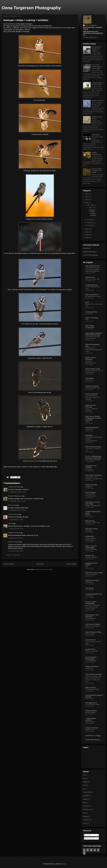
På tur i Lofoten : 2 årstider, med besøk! (97, 171)
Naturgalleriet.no (91, 703)
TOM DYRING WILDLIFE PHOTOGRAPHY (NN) (94, 334)
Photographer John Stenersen (92, 616)
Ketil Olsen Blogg (91, 529)
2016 (87, 194)
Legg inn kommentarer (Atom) (44, 569)
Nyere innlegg (8, 564)
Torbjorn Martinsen (92, 666)
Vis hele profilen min (90, 37)
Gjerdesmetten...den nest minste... (98, 84)
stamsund (86, 820)
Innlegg (88, 835)
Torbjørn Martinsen (14, 487)
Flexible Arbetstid (14, 542)
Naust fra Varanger (91, 557)
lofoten (85, 799)
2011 (87, 232)
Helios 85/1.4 (89, 380)
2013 (87, 202)
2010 (87, 235)
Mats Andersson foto (93, 266)
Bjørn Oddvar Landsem (91, 719)
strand (85, 823)
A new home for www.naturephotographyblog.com (94, 350)
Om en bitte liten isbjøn (92, 705)
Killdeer (88, 422)
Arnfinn (10, 523)
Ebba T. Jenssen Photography (91, 547)
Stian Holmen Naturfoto (93, 674)
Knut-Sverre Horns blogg (94, 573)
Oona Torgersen (91, 25)
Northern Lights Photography (91, 603)
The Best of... (89, 469)
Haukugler (88, 530)
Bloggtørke (89, 487)
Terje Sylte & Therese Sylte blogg (93, 503)
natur (85, 803)
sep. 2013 (90, 205)
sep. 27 (91, 207)
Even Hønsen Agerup (93, 624)
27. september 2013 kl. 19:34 (17, 501)
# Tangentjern (89, 582)
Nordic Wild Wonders (93, 740)
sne (84, 813)
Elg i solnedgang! (91, 661)
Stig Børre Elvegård (92, 580)
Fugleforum (87, 248)
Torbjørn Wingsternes (15, 496)
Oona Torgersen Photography (31, 8)
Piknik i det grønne (91, 549)
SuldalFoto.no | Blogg (93, 736)
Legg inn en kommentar (13, 555)
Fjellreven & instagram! (92, 626)
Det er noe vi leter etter (92, 279)
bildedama (89, 435)
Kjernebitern (90, 378)
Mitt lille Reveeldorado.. (97, 154)
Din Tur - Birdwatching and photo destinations (93, 457)
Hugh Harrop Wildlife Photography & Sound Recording (93, 418)
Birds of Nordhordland (93, 447)
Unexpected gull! (90, 618)
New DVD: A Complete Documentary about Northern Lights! (92, 607)
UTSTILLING (89, 596)
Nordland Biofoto (91, 312)
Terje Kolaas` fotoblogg (93, 475)
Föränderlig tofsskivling (92, 388)
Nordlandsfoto (90, 649)
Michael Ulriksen (91, 711)
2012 (87, 229)
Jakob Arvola (90, 277)
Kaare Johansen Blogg (93, 632)
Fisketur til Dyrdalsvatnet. (93, 505)
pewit (87, 302)
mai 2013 (90, 222)
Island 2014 (89, 668)
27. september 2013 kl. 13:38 (17, 492)
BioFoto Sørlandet (92, 394)
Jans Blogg (89, 588)
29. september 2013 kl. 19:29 (17, 510)
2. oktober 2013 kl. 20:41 (16, 538)
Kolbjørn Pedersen (14, 533)
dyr (84, 775)
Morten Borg (12, 505)
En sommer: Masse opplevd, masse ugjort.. (97, 67)
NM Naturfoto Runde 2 (92, 689)
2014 (87, 200)
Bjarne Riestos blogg (93, 369)
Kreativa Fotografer (92, 386)
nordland (86, 806)
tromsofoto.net (90, 640)
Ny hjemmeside (90, 634)
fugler (85, 782)
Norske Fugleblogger (90, 252)
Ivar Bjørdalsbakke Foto (94, 594)
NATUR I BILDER (91, 485)
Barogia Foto (90, 555)
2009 (87, 238)
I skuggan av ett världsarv (91, 467)
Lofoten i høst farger (92, 651)
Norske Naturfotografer (91, 255)
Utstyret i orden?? (98, 101)
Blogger (64, 864)
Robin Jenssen (91, 687)
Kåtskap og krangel (91, 574)
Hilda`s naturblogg (92, 318)
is (84, 789)
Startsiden (40, 564)
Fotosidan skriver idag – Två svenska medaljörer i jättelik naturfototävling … (93, 269)
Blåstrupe (88, 515)
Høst (87, 320)
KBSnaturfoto (90, 521)
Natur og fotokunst (92, 295)
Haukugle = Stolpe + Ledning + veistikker (93, 213)
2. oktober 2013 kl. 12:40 (16, 529)
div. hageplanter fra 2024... (94, 296)
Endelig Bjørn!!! (90, 722)
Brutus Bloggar (91, 492)
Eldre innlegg (72, 564)
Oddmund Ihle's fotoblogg (91, 406)
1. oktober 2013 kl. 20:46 (16, 520)
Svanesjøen (96, 135)
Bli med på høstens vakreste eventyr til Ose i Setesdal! (93, 397)
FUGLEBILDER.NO (92, 428)
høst (84, 785)
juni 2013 (90, 220)
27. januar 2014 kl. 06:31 (16, 551)
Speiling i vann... (90, 730)
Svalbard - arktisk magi (92, 523)
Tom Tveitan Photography (90, 326)
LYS (87, 567)
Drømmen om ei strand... (97, 118)
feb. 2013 (90, 225)
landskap (86, 796)
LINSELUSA (89, 536)
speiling (86, 816)
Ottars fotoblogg (13, 514)
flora (84, 778)
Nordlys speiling (90, 712)
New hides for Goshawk (93, 460)
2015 (87, 197)
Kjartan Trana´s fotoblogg (91, 358)
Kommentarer (90, 838)
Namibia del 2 (90, 429)
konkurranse (87, 792)
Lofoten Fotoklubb (92, 728)
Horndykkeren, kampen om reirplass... (97, 49)
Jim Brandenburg (91, 285)
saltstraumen (87, 809)
